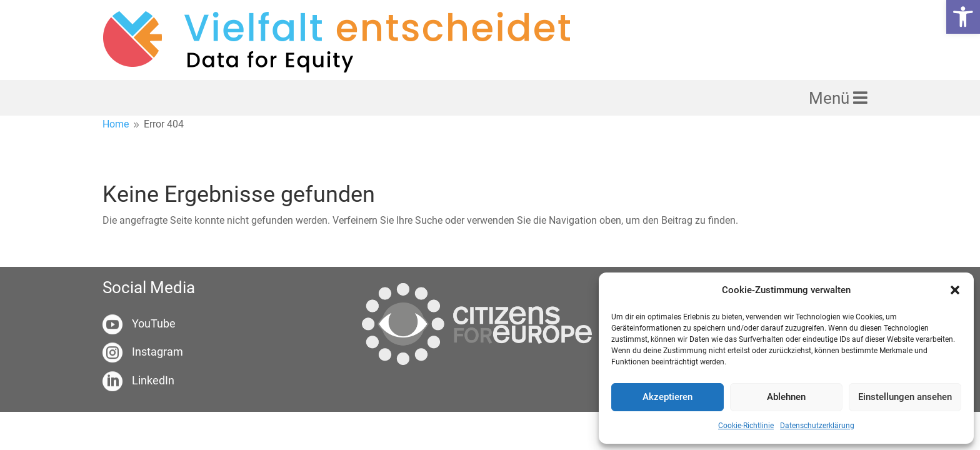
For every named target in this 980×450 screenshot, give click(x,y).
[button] (955, 290)
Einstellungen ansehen (905, 397)
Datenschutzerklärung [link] (817, 426)
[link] (963, 17)
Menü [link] (831, 98)
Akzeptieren (667, 397)
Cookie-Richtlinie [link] (746, 426)
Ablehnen (786, 397)
